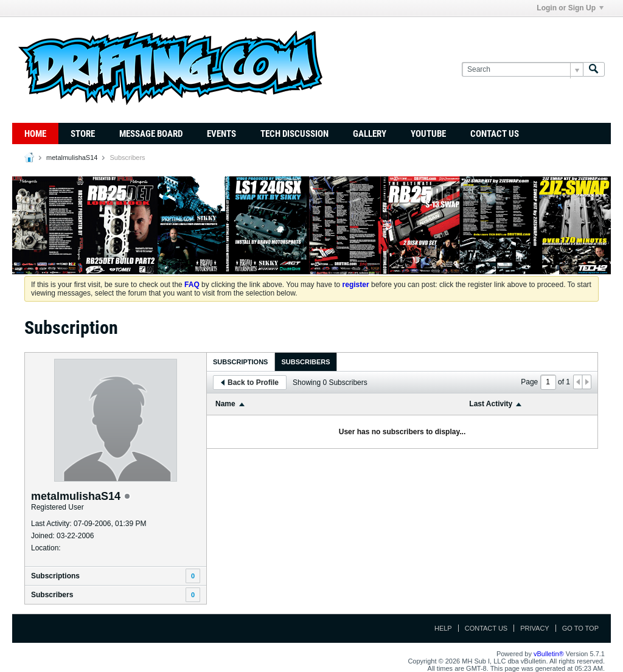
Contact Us (495, 134)
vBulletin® (549, 654)
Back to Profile (250, 383)
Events (221, 134)
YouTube (428, 134)
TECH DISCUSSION (294, 134)
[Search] (522, 70)
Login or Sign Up (570, 8)
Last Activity (491, 404)
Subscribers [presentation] (305, 362)
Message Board (151, 134)
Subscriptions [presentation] (240, 362)
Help (443, 628)
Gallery (370, 134)
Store (83, 134)
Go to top (580, 628)
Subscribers (52, 595)
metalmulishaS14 (72, 158)
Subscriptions (55, 576)
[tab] (240, 362)
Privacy (534, 628)
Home (35, 134)
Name (225, 404)
